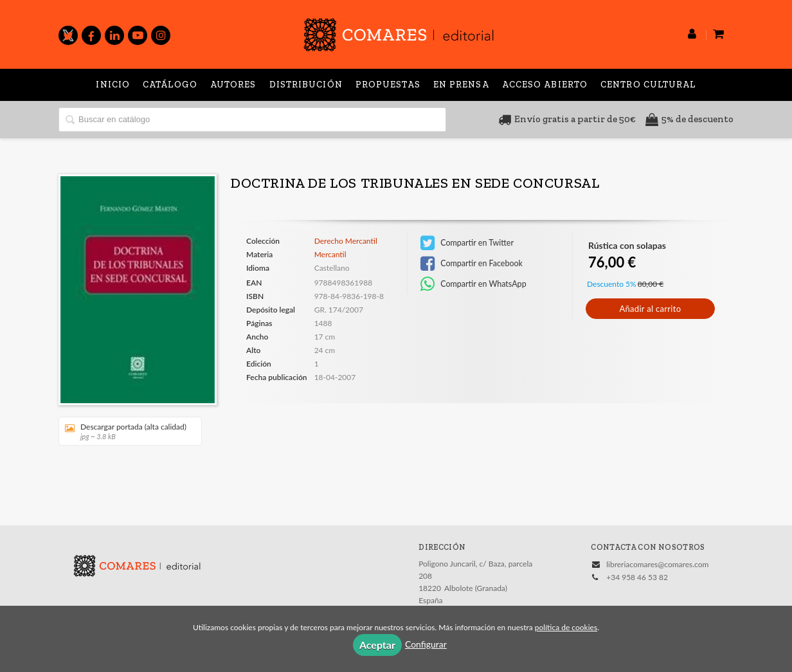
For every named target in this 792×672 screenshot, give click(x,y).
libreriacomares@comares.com (657, 564)
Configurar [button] (426, 644)
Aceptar (377, 645)
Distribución (306, 85)
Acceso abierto (545, 85)
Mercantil (330, 254)
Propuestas (388, 85)
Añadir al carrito (650, 309)
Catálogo (170, 85)
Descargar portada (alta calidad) (126, 431)
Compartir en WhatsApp (473, 284)
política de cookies (566, 627)
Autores (233, 85)
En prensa (461, 85)
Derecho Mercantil (346, 241)
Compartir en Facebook (472, 264)
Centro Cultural (648, 85)
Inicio (113, 85)
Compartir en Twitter (467, 243)
